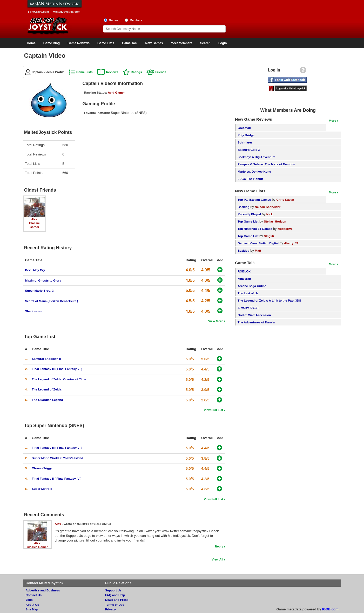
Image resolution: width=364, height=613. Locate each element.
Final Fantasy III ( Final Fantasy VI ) (57, 369)
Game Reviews (79, 43)
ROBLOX (244, 271)
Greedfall (244, 128)
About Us (32, 605)
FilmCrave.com (39, 12)
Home (31, 43)
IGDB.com (330, 609)
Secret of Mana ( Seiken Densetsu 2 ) (52, 301)
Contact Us (34, 595)
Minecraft (244, 279)
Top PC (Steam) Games (254, 200)
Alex (34, 219)
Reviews (112, 72)
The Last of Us (248, 293)
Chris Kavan (285, 200)
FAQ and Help (115, 595)
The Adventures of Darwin (256, 322)
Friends (161, 72)
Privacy (111, 609)
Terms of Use (115, 605)
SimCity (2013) (248, 308)
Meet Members (181, 43)
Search (205, 43)
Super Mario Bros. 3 (39, 291)
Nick (270, 214)
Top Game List (248, 221)
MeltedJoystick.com (66, 12)
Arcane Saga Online (252, 286)
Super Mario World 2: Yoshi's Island (58, 458)
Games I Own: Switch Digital (258, 243)
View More (216, 321)
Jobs (29, 600)
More (333, 120)
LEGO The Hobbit (250, 179)
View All (217, 559)
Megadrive (285, 229)
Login (223, 43)
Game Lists (106, 43)
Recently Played (249, 214)
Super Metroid (42, 489)
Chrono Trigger (43, 468)
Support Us (113, 590)
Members (136, 20)
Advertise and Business (43, 590)
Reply (219, 546)
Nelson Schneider (268, 207)
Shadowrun (33, 311)
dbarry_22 (291, 243)
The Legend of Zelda (47, 389)
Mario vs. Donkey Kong (254, 171)
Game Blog (52, 43)
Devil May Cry (35, 270)
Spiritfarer (245, 142)
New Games (154, 43)
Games (114, 20)
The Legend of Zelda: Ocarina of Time (59, 379)
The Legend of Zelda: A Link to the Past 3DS (269, 300)
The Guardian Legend (48, 400)
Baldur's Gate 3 (249, 150)
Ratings (136, 72)
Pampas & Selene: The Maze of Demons (266, 164)
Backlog (243, 207)
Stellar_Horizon (275, 221)
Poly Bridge (246, 135)
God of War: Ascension (254, 315)
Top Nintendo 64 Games (255, 229)
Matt (258, 250)
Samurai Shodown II (46, 359)
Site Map (32, 609)
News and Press (117, 600)
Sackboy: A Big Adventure (256, 157)
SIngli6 (269, 236)
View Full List (213, 410)
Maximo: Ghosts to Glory (43, 280)
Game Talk (130, 43)
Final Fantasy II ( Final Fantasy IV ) (57, 478)
